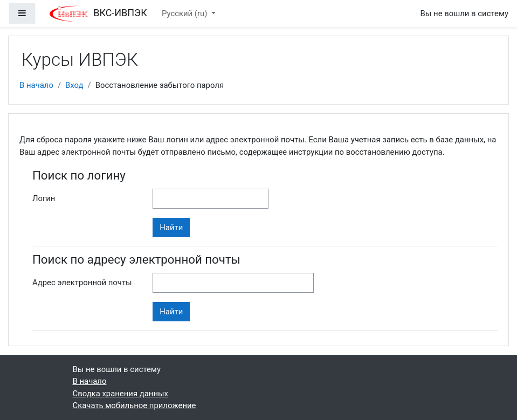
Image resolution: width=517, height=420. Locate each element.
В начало (36, 85)
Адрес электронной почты (82, 283)
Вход (74, 85)
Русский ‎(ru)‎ (185, 13)
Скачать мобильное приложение (135, 405)
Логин (44, 198)
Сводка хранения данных (120, 394)
